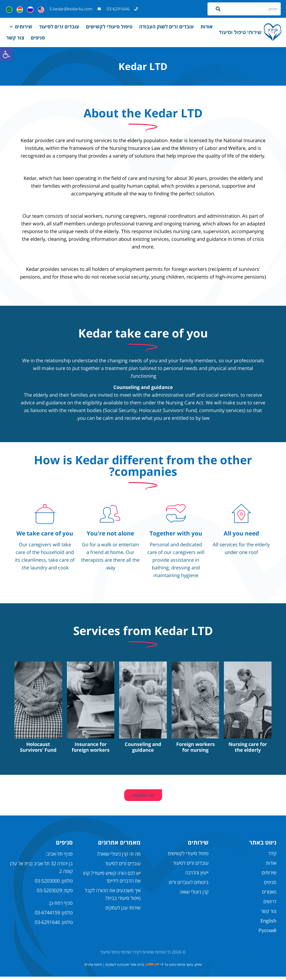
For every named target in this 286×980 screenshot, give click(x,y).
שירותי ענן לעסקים (123, 911)
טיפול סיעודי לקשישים (109, 27)
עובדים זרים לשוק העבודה (166, 27)
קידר (272, 857)
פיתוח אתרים (93, 968)
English (268, 924)
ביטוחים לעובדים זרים (189, 886)
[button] (6, 54)
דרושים (270, 905)
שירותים (21, 27)
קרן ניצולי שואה (194, 895)
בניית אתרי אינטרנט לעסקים (125, 968)
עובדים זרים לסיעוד (59, 27)
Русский (267, 934)
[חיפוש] (219, 9)
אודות (207, 27)
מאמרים (269, 895)
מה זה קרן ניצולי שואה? (119, 857)
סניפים (38, 38)
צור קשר (15, 38)
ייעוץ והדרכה (197, 876)
